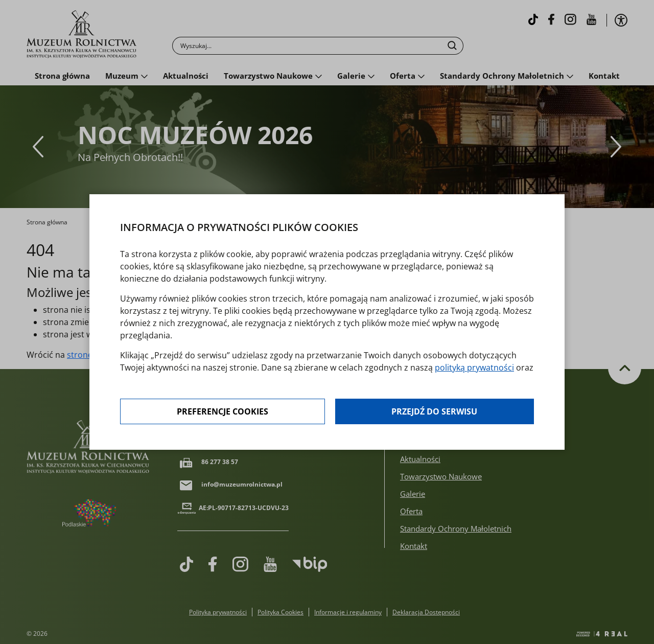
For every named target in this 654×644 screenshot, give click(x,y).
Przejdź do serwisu (434, 411)
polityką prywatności (474, 367)
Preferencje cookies (223, 411)
